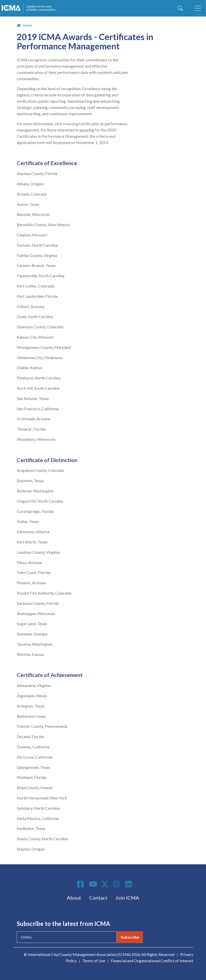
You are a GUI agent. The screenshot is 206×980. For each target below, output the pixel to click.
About (74, 898)
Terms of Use (94, 961)
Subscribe (130, 937)
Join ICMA (127, 898)
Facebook (81, 884)
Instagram (117, 884)
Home (27, 25)
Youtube (93, 884)
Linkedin (129, 884)
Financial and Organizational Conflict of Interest (152, 961)
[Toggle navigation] (198, 8)
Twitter (105, 884)
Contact (98, 898)
